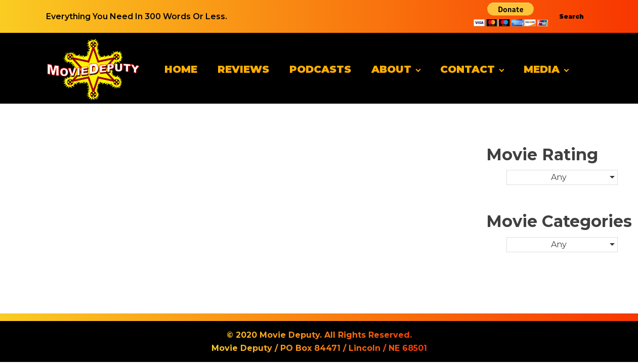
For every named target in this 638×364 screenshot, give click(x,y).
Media (542, 69)
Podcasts (320, 69)
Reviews (243, 69)
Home (181, 69)
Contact (467, 69)
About (391, 69)
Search (571, 16)
